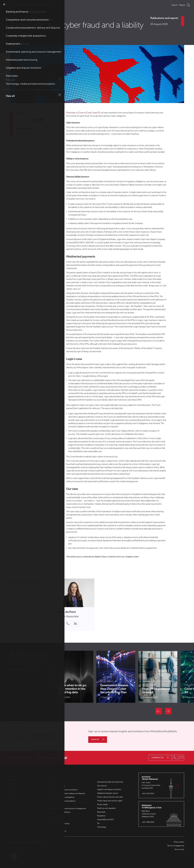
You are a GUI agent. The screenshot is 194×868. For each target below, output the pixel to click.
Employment (53, 805)
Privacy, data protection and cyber (110, 797)
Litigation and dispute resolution (109, 789)
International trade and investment (110, 782)
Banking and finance (55, 782)
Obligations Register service (108, 793)
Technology (102, 827)
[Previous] (159, 711)
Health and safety (54, 820)
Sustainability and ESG (105, 819)
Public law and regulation (107, 808)
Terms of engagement (176, 846)
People (13, 783)
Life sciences (102, 786)
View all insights (22, 669)
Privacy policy (179, 842)
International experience (57, 831)
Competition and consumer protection (63, 790)
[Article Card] (74, 677)
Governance (52, 816)
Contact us (160, 758)
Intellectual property (55, 827)
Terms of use (179, 849)
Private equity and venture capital (110, 801)
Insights (19, 17)
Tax (98, 823)
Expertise (14, 777)
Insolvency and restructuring (58, 823)
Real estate (101, 812)
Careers (13, 790)
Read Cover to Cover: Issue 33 (35, 134)
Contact (14, 793)
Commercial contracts (56, 786)
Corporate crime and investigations (61, 797)
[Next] (168, 711)
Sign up (98, 740)
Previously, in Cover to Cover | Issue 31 (83, 113)
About (13, 787)
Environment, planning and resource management (67, 808)
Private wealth (102, 804)
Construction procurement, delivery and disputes (66, 793)
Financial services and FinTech (59, 812)
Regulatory (101, 816)
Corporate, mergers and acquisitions (61, 801)
